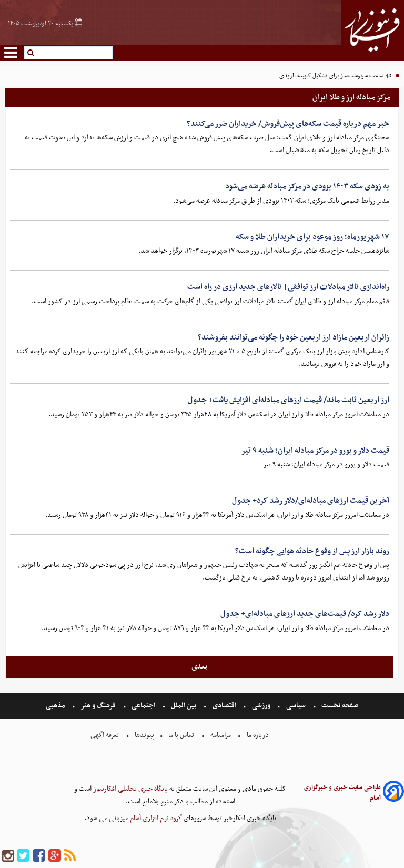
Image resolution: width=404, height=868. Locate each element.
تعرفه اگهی (105, 735)
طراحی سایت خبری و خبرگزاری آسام (342, 793)
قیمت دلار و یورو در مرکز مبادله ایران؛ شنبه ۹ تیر (315, 451)
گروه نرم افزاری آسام (155, 818)
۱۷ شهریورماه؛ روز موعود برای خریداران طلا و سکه (312, 237)
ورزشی (261, 706)
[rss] (70, 856)
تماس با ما (181, 735)
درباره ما (258, 735)
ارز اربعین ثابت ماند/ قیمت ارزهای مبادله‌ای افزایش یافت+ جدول (289, 400)
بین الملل (184, 706)
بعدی (199, 666)
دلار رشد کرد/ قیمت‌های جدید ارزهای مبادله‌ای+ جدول (305, 614)
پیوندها (144, 735)
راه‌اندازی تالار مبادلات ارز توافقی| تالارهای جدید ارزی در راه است (288, 287)
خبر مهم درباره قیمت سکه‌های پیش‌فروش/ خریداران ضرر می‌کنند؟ (288, 124)
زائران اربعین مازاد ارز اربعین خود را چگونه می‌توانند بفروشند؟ (294, 337)
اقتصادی (224, 706)
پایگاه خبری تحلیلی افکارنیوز (130, 789)
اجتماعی (143, 706)
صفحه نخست (339, 706)
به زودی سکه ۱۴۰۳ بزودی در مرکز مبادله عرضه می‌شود (307, 186)
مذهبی (56, 706)
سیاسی (296, 706)
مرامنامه (221, 735)
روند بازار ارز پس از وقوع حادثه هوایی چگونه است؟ (312, 551)
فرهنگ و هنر (98, 706)
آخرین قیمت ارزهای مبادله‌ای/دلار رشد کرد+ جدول (311, 501)
